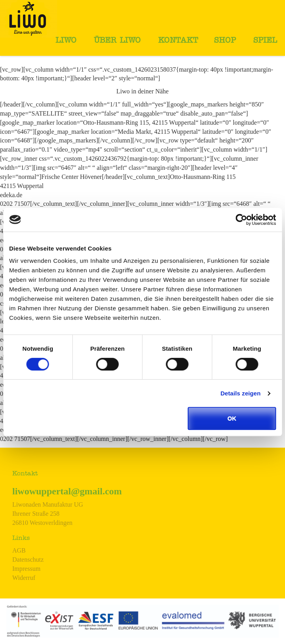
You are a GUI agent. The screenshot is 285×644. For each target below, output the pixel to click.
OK (232, 418)
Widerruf (24, 578)
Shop (225, 41)
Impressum (26, 569)
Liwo (66, 41)
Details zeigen (240, 393)
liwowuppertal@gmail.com (67, 491)
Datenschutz (28, 559)
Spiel (265, 41)
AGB (19, 550)
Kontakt (178, 41)
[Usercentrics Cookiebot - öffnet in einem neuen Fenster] (241, 220)
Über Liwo (117, 41)
